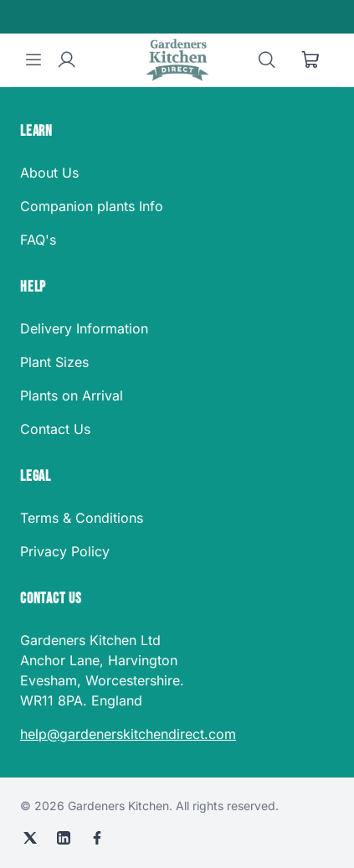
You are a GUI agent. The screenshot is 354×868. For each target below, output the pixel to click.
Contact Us (55, 429)
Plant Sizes (54, 362)
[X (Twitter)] (30, 838)
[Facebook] (97, 838)
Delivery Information (84, 328)
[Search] (267, 60)
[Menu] (33, 60)
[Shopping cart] (310, 60)
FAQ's (38, 240)
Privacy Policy (65, 551)
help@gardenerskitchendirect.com (128, 734)
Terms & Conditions (82, 518)
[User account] (67, 60)
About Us (49, 173)
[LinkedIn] (64, 838)
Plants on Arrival (72, 395)
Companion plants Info (92, 206)
